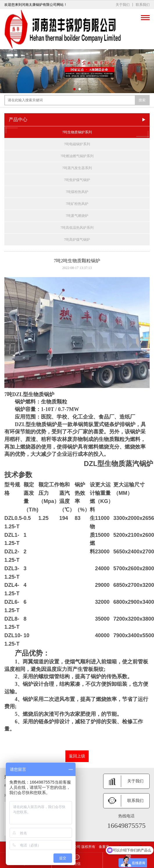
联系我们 (143, 5)
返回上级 (77, 756)
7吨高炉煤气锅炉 (77, 240)
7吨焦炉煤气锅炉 (77, 180)
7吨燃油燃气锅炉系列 (77, 156)
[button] (74, 89)
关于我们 (123, 5)
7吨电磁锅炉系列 (77, 144)
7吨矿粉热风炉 (77, 204)
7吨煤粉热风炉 (77, 192)
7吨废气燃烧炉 (77, 216)
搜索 (142, 100)
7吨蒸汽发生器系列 (77, 168)
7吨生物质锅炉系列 (77, 132)
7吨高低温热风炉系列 (77, 228)
